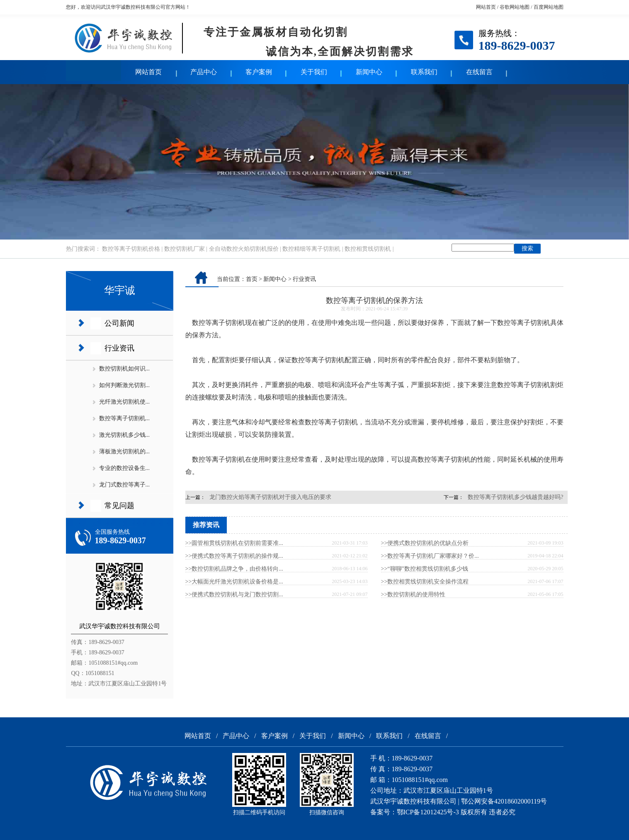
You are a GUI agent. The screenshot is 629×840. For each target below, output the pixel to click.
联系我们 (424, 72)
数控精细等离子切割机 (311, 249)
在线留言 (479, 72)
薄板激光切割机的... (125, 451)
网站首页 (486, 7)
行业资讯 (119, 348)
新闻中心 (369, 72)
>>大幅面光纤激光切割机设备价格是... (234, 582)
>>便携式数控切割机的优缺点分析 (425, 543)
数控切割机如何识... (125, 369)
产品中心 (204, 72)
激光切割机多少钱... (125, 435)
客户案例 (259, 72)
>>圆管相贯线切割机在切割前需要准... (234, 543)
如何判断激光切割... (125, 385)
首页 (252, 279)
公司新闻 (119, 323)
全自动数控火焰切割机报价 (244, 249)
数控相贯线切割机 (368, 249)
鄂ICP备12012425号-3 (428, 812)
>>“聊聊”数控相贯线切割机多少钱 (425, 569)
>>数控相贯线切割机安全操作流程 (425, 582)
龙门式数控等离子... (125, 485)
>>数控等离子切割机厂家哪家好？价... (430, 556)
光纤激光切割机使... (125, 402)
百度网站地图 (549, 7)
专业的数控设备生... (125, 468)
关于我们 (314, 72)
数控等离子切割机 (219, 323)
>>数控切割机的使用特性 (413, 594)
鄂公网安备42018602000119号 (504, 801)
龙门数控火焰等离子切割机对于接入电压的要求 (270, 497)
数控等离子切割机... (125, 418)
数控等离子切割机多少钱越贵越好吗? (515, 497)
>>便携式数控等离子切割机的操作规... (234, 556)
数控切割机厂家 (185, 249)
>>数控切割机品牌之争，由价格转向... (234, 569)
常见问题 (119, 506)
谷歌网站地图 (515, 7)
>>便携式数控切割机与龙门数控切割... (234, 594)
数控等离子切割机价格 (131, 249)
